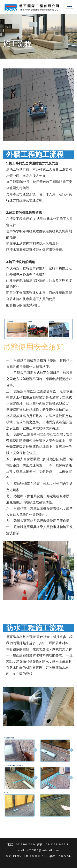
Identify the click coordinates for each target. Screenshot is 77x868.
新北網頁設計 (39, 862)
